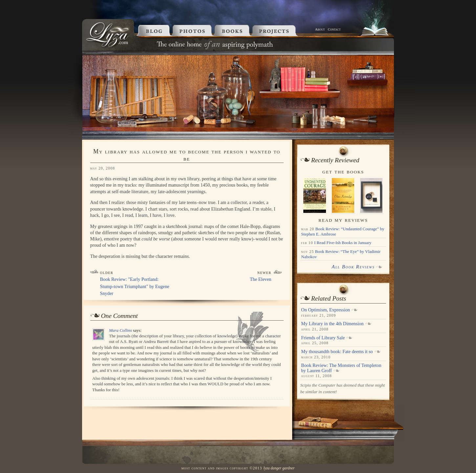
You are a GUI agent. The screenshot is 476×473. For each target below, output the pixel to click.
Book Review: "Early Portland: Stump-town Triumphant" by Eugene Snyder (135, 286)
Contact (334, 29)
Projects (282, 30)
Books (233, 30)
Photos (193, 30)
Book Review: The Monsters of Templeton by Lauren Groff (341, 368)
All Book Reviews (353, 267)
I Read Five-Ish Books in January (343, 243)
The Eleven (261, 279)
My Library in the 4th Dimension (332, 324)
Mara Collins (120, 330)
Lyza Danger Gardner (279, 468)
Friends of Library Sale (323, 338)
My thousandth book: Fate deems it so (337, 351)
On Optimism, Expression (325, 310)
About (320, 29)
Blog (153, 30)
